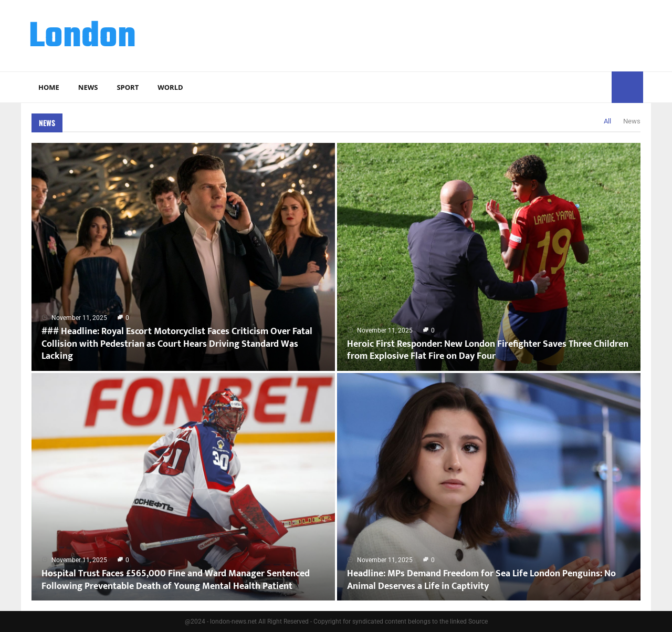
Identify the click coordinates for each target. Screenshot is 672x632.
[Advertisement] (452, 34)
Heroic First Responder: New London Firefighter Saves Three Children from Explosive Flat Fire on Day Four (488, 350)
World (170, 87)
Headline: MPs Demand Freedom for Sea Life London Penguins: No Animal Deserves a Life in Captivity (481, 580)
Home (49, 87)
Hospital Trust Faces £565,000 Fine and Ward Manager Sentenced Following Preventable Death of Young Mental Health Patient (176, 580)
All (607, 121)
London (82, 37)
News (88, 87)
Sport (128, 87)
